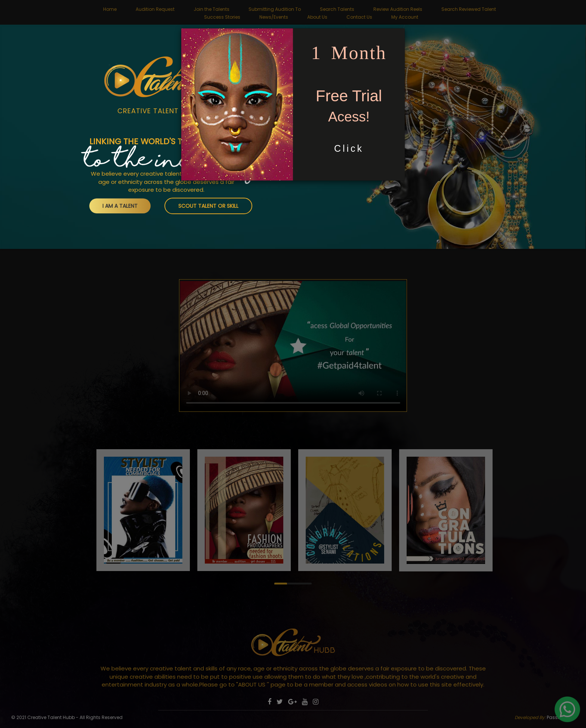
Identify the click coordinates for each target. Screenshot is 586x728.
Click (349, 148)
